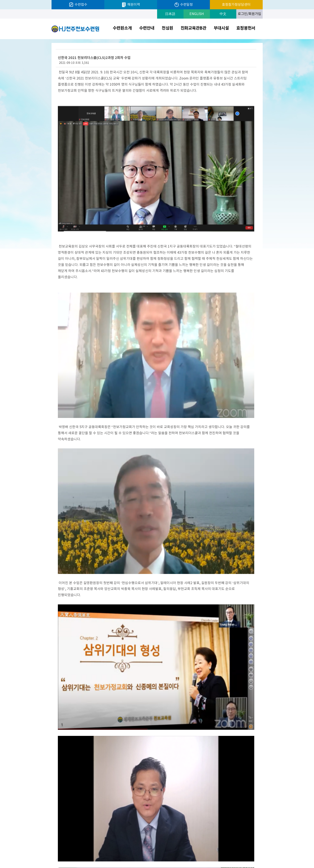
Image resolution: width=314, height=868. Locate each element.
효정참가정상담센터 (236, 5)
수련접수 (78, 5)
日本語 (170, 14)
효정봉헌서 (246, 28)
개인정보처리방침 (188, 853)
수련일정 (183, 5)
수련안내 (147, 28)
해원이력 (131, 5)
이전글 (76, 797)
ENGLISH (197, 14)
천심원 (167, 28)
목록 (250, 797)
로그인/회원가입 (249, 14)
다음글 (64, 797)
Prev (219, 853)
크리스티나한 (240, 853)
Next (262, 853)
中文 (223, 14)
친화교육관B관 (193, 28)
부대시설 (221, 28)
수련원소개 (122, 28)
